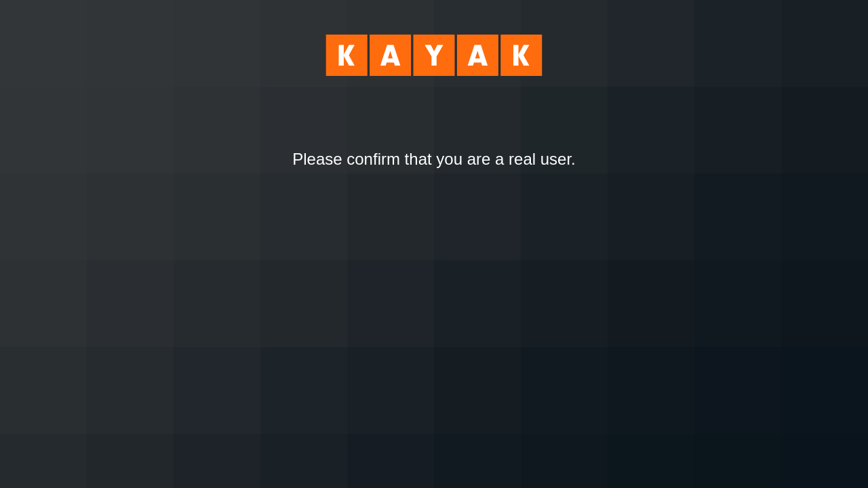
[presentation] (434, 206)
